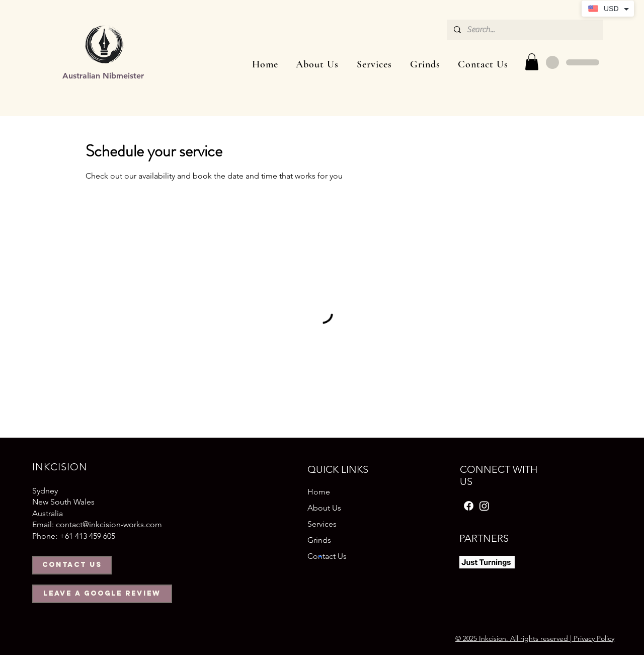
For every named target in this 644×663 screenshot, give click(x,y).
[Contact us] (72, 565)
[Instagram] (484, 506)
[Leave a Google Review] (102, 594)
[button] (374, 64)
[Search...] (525, 30)
